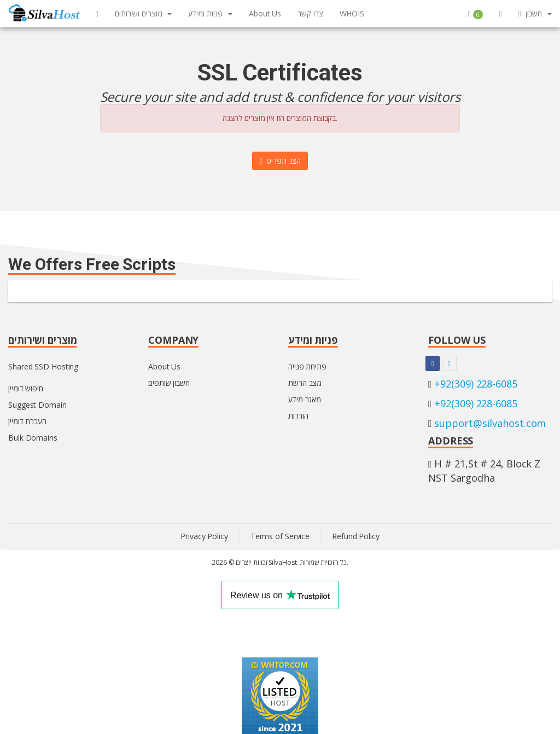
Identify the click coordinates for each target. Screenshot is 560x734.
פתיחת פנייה (307, 366)
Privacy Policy (204, 536)
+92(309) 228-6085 (476, 384)
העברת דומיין (27, 421)
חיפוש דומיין (26, 388)
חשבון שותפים (169, 383)
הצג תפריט (280, 161)
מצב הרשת (305, 383)
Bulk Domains (33, 438)
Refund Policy (356, 536)
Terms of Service (280, 536)
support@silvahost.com (490, 423)
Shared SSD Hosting (43, 366)
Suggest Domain (37, 405)
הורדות (298, 416)
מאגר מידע (305, 399)
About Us (164, 366)
